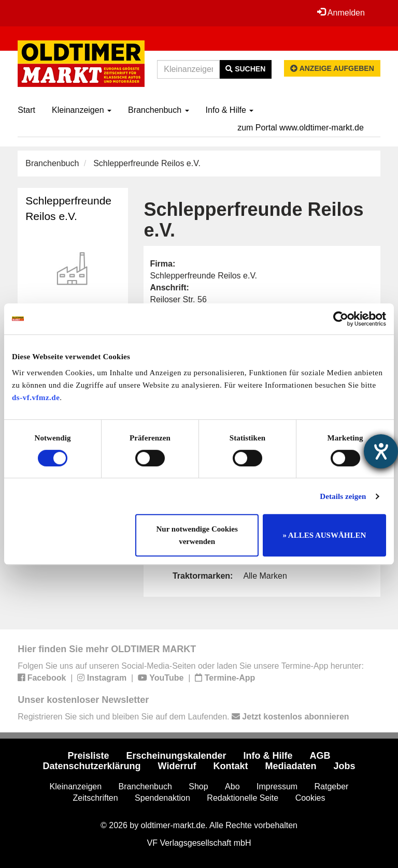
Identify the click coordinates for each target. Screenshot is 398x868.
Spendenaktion (162, 798)
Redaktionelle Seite (243, 798)
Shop (198, 786)
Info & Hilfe (230, 110)
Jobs (344, 766)
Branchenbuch (159, 110)
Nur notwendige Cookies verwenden (197, 535)
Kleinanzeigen (82, 110)
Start (26, 110)
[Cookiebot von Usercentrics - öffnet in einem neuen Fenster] (341, 319)
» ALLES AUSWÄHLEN (324, 535)
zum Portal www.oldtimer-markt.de (301, 128)
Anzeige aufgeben (332, 68)
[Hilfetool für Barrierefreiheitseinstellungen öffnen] (381, 451)
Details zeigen (343, 496)
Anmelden (341, 12)
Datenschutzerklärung (92, 766)
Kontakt (230, 766)
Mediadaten (290, 766)
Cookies (310, 798)
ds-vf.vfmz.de (36, 398)
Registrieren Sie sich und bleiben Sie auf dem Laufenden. (183, 717)
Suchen (245, 69)
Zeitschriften (96, 798)
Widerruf (177, 766)
